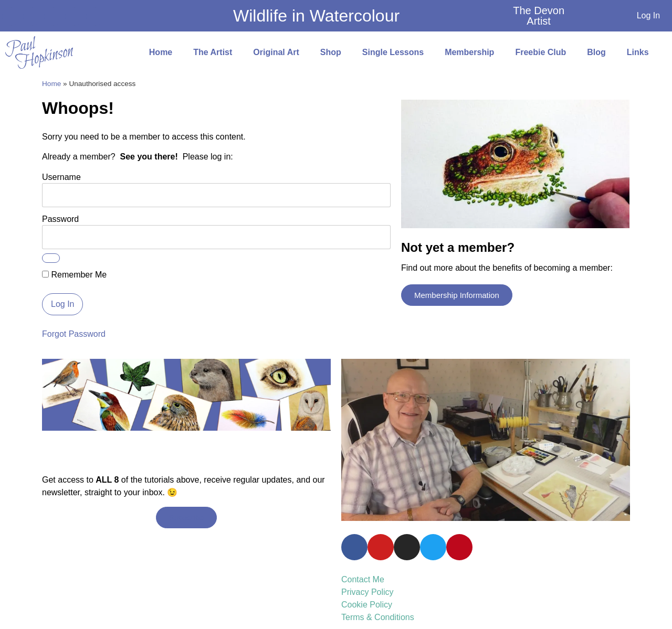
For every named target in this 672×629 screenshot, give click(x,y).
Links (638, 52)
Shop (331, 52)
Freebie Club (540, 52)
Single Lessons (393, 52)
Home (161, 52)
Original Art (276, 52)
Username (61, 177)
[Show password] (51, 258)
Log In (648, 15)
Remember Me (74, 275)
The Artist (213, 52)
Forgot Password (74, 334)
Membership (469, 52)
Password (60, 219)
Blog (596, 52)
